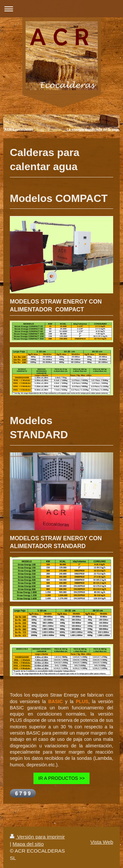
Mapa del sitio (28, 844)
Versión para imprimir (37, 837)
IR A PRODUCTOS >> (62, 778)
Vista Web (102, 842)
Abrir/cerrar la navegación (61, 9)
